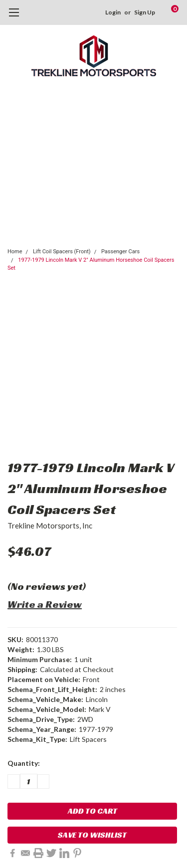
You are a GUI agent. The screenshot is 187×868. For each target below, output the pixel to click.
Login (113, 12)
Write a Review (45, 604)
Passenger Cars (120, 252)
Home (15, 252)
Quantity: (24, 763)
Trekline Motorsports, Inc (50, 525)
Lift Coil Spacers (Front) (62, 252)
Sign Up (145, 12)
